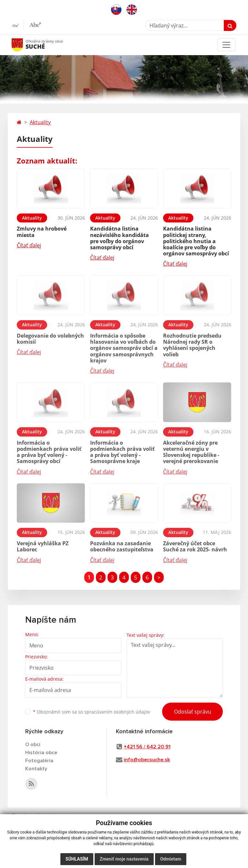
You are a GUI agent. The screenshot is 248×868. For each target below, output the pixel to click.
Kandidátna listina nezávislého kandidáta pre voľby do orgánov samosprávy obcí (119, 238)
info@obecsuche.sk (147, 760)
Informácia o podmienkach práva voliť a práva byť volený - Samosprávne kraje (122, 452)
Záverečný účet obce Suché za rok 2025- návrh (195, 546)
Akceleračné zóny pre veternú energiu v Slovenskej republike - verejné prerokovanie (191, 452)
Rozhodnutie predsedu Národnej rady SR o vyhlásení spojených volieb (192, 345)
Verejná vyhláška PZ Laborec (43, 546)
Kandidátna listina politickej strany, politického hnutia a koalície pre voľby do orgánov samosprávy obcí (196, 241)
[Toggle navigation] (226, 45)
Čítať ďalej (29, 245)
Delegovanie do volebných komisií (50, 339)
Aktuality (40, 122)
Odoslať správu (193, 712)
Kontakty (36, 769)
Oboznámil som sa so (92, 712)
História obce (41, 753)
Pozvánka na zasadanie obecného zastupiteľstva (122, 546)
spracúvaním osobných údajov (117, 712)
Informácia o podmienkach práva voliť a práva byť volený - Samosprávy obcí (49, 452)
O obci (33, 745)
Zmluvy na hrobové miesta (42, 232)
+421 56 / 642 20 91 (147, 747)
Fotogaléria (39, 761)
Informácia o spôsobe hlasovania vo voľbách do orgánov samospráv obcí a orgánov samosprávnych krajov (124, 348)
